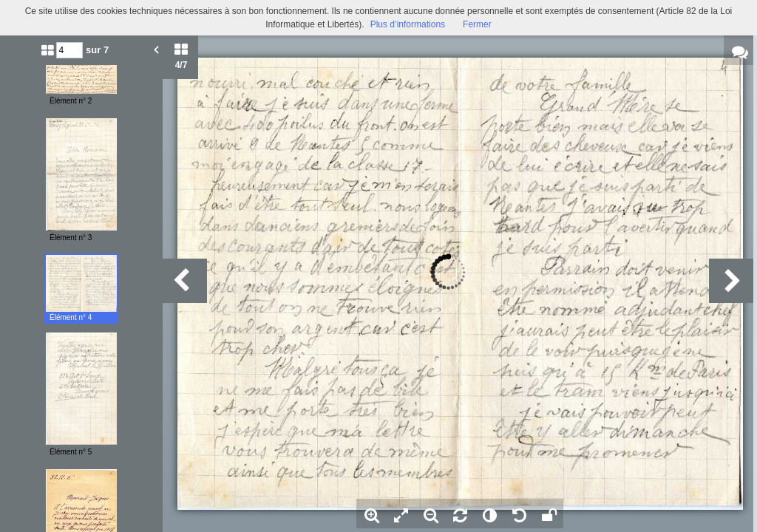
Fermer (477, 24)
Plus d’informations (408, 24)
